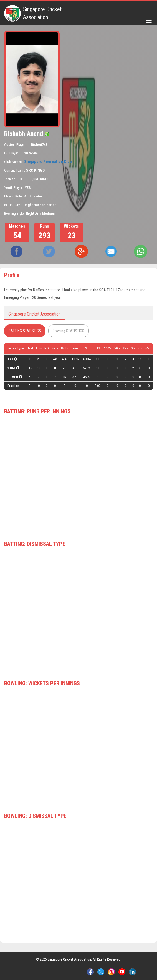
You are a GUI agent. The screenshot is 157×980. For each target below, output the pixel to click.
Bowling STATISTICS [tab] (69, 331)
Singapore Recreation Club (48, 162)
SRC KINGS (35, 170)
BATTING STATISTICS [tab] (25, 331)
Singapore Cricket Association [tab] (34, 314)
